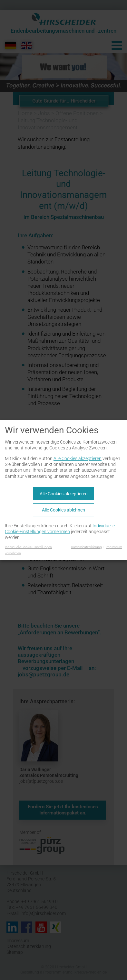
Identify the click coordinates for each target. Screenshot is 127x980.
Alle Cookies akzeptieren (78, 458)
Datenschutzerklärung (86, 547)
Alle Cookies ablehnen (64, 510)
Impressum (114, 547)
